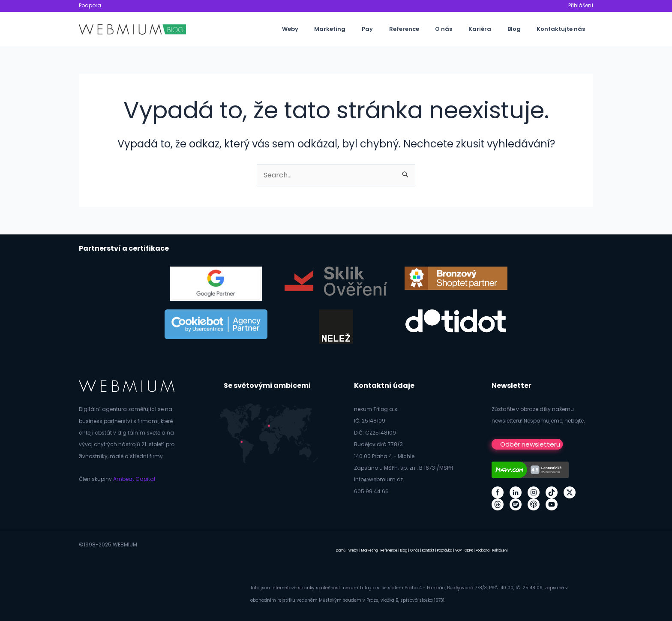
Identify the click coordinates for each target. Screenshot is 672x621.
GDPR (469, 550)
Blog (521, 29)
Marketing (362, 29)
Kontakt (428, 550)
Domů (341, 550)
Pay (395, 29)
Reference (426, 29)
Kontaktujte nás (563, 29)
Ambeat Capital (134, 479)
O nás (461, 29)
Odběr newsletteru (530, 444)
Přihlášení (581, 5)
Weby (327, 29)
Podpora (90, 5)
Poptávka (445, 550)
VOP (458, 550)
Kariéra (492, 29)
